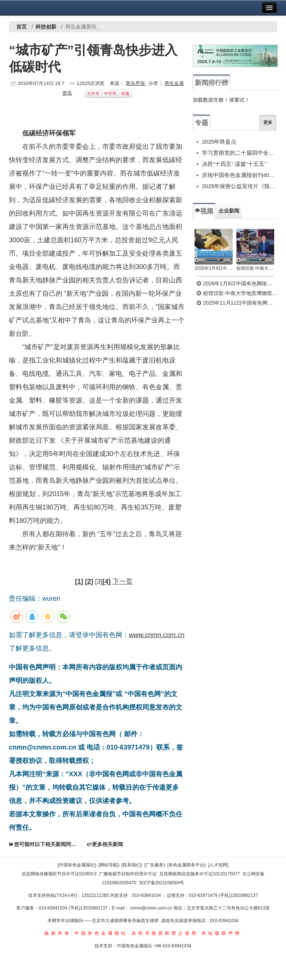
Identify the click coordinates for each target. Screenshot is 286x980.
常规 (125, 94)
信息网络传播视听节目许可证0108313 (59, 874)
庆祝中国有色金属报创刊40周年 (240, 175)
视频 (204, 211)
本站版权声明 (222, 933)
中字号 (110, 94)
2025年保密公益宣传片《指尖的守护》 (240, 186)
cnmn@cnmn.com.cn (152, 908)
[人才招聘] (218, 865)
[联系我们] (132, 865)
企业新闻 (229, 211)
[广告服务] (155, 865)
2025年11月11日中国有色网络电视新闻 (237, 303)
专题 (202, 123)
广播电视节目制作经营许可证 (128, 874)
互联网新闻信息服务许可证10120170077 (199, 874)
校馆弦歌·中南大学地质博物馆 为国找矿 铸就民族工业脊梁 (255, 268)
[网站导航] (109, 865)
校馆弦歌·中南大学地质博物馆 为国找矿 (237, 293)
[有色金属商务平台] (187, 865)
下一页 (123, 581)
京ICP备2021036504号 (162, 883)
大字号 (93, 94)
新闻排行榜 (212, 83)
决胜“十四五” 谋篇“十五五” (234, 164)
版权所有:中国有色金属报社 (86, 933)
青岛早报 (136, 83)
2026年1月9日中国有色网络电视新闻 (214, 268)
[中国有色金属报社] (77, 865)
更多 (268, 122)
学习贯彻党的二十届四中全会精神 (240, 153)
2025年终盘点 (219, 142)
